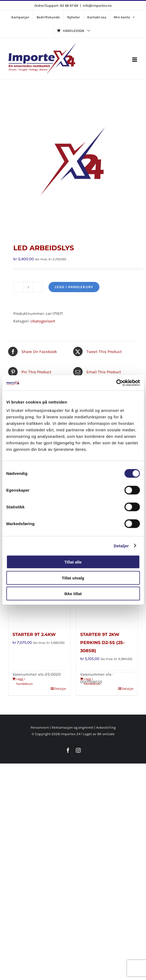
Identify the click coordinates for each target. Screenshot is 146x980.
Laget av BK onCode (99, 734)
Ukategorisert (43, 321)
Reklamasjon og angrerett (73, 727)
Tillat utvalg (73, 578)
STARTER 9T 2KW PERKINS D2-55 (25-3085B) (102, 643)
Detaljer (121, 546)
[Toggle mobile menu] (135, 60)
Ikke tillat (73, 594)
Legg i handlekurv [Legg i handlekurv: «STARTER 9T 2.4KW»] (25, 681)
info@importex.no (97, 6)
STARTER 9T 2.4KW (34, 634)
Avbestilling (106, 727)
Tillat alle (73, 562)
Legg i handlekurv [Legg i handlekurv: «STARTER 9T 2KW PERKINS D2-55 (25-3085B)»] (92, 681)
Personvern (40, 727)
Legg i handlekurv (74, 287)
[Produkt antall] (28, 287)
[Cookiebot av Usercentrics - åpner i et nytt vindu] (116, 383)
